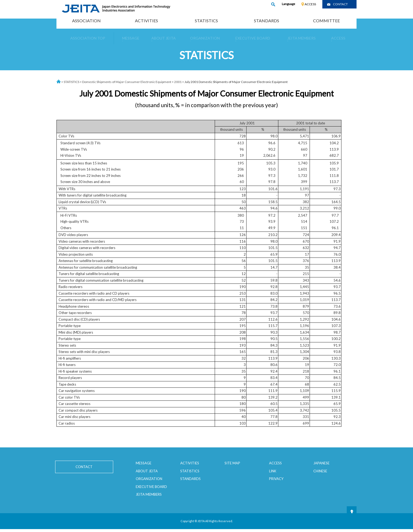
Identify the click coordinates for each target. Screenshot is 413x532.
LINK (273, 471)
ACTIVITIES (146, 21)
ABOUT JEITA (147, 471)
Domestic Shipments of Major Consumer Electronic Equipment (127, 82)
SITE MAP (232, 463)
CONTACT (340, 4)
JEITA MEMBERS (149, 494)
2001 (178, 82)
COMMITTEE (326, 21)
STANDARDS (267, 21)
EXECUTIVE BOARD (151, 487)
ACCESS (310, 4)
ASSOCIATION (86, 21)
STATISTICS (206, 21)
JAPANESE (321, 463)
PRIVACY (276, 479)
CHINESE (320, 471)
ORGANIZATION (149, 479)
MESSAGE (144, 463)
